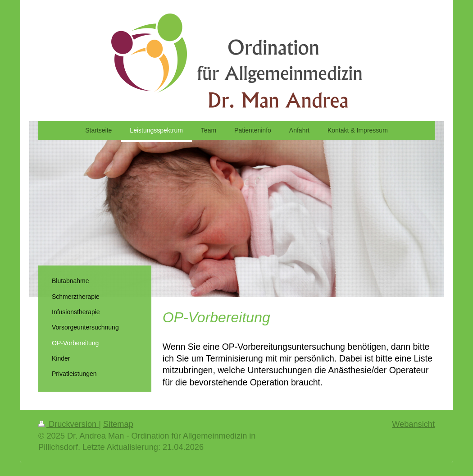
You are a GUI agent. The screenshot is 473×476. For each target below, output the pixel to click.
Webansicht (413, 424)
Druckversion (68, 424)
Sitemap (118, 424)
